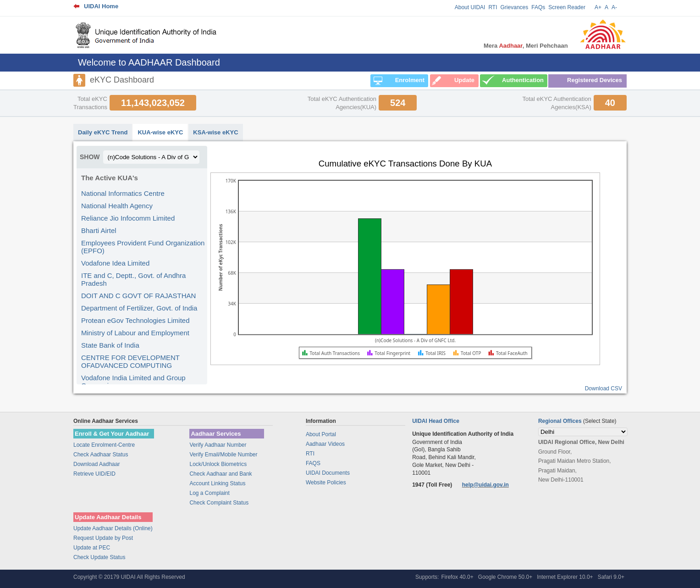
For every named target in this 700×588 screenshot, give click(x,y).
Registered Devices (595, 80)
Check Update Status (99, 557)
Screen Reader (567, 7)
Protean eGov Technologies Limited (135, 320)
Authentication (523, 80)
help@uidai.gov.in (485, 485)
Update (464, 80)
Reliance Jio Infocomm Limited (128, 218)
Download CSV (604, 388)
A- (614, 7)
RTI (493, 7)
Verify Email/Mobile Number (223, 455)
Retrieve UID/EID (94, 474)
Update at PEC (92, 548)
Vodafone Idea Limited (115, 263)
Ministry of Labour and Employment (135, 333)
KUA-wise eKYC (160, 132)
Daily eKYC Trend (103, 132)
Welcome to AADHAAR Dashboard (149, 62)
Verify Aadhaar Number (218, 445)
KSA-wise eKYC (215, 132)
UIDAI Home (101, 6)
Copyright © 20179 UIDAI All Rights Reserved (129, 577)
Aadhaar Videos (325, 444)
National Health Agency (117, 206)
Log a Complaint (209, 493)
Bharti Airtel (99, 230)
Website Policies (326, 483)
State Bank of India (110, 345)
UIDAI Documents (328, 473)
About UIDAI (470, 7)
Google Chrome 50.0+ (505, 577)
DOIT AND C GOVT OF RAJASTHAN (138, 296)
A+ (598, 7)
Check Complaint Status (219, 503)
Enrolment (410, 80)
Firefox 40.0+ (457, 577)
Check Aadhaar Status (101, 455)
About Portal (321, 434)
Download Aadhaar (96, 464)
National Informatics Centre (123, 193)
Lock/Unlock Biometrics (218, 464)
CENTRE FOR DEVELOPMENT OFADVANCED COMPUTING (130, 361)
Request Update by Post (103, 538)
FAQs (538, 7)
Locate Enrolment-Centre (104, 445)
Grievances (515, 7)
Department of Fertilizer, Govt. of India (139, 308)
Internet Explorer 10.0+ (565, 577)
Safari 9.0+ (611, 577)
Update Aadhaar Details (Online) (113, 528)
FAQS (313, 463)
